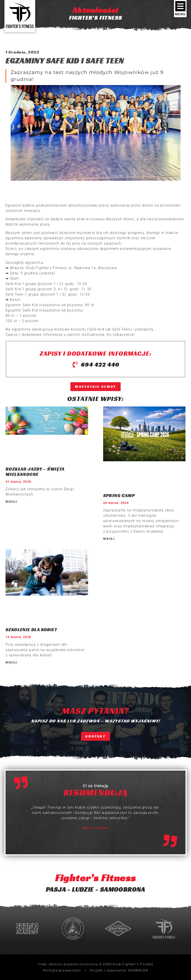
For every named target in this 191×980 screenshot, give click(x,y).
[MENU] (180, 6)
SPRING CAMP (119, 496)
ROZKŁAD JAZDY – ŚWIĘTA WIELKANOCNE (35, 472)
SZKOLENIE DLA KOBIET (31, 630)
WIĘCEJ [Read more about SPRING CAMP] (109, 539)
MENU (180, 14)
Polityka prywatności (62, 970)
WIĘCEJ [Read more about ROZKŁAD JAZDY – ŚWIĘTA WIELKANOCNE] (11, 502)
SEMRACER (138, 970)
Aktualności (95, 10)
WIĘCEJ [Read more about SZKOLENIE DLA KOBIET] (11, 663)
